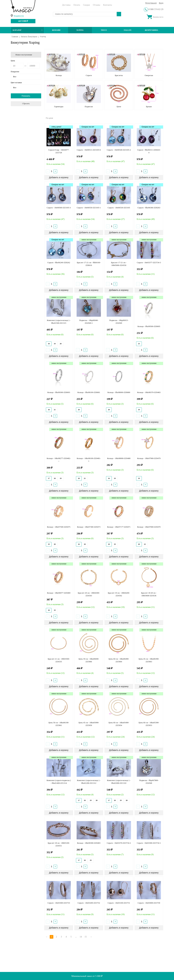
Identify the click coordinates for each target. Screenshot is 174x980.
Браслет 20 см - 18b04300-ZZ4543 (89, 594)
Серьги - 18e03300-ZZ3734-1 (149, 843)
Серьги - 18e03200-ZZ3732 (89, 903)
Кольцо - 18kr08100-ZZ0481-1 (89, 460)
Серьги (89, 75)
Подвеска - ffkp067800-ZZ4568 (149, 782)
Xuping (80, 30)
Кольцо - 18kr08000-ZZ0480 (119, 458)
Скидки (86, 5)
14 (81, 937)
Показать (26, 96)
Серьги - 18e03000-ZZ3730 (149, 903)
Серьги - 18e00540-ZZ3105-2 (119, 150)
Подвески (89, 106)
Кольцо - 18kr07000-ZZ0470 (149, 527)
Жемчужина (151, 30)
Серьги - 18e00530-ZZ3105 (119, 208)
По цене (49, 118)
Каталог (28, 30)
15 (86, 937)
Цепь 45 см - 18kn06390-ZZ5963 (149, 660)
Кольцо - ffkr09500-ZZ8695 (149, 326)
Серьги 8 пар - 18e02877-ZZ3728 (59, 151)
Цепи (119, 106)
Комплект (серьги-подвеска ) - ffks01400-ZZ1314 (59, 782)
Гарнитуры (59, 106)
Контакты (108, 5)
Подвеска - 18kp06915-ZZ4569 (119, 322)
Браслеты (119, 75)
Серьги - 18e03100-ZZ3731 (119, 903)
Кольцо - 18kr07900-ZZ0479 (149, 458)
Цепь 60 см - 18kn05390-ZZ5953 (149, 724)
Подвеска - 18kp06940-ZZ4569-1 (89, 322)
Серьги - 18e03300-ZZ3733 (59, 903)
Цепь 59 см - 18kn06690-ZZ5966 (89, 660)
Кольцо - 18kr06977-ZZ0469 (59, 593)
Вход (161, 3)
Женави (56, 30)
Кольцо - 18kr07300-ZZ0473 (89, 527)
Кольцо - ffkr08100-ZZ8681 (89, 392)
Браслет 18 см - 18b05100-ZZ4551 (59, 844)
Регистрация (151, 3)
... (76, 937)
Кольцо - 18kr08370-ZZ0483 (149, 392)
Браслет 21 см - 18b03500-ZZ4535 (59, 660)
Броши (149, 106)
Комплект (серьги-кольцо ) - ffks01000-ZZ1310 (119, 782)
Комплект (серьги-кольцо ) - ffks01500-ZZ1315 (59, 322)
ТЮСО (104, 30)
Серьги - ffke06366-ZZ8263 (149, 208)
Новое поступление (24, 55)
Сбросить (26, 104)
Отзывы (96, 5)
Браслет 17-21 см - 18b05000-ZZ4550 (119, 264)
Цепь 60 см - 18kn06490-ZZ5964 (119, 660)
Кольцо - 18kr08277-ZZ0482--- (59, 460)
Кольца (59, 75)
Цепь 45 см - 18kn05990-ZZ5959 (89, 724)
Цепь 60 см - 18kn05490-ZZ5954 (119, 724)
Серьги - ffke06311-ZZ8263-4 (149, 151)
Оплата (77, 5)
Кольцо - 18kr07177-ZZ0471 (119, 527)
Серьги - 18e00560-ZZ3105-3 (59, 208)
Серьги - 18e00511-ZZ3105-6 (89, 150)
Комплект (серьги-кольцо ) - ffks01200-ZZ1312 (89, 782)
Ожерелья (149, 75)
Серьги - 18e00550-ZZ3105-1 (89, 208)
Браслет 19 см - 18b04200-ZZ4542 (119, 594)
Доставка (66, 5)
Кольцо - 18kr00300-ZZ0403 (89, 843)
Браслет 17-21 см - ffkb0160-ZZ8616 (89, 264)
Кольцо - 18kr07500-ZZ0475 (59, 527)
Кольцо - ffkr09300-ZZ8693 (59, 392)
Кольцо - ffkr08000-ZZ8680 (119, 392)
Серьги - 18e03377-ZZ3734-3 (149, 262)
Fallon (128, 30)
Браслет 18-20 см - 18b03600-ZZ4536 (149, 594)
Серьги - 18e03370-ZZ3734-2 (119, 843)
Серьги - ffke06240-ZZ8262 (59, 262)
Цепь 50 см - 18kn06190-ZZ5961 (59, 724)
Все (15, 77)
